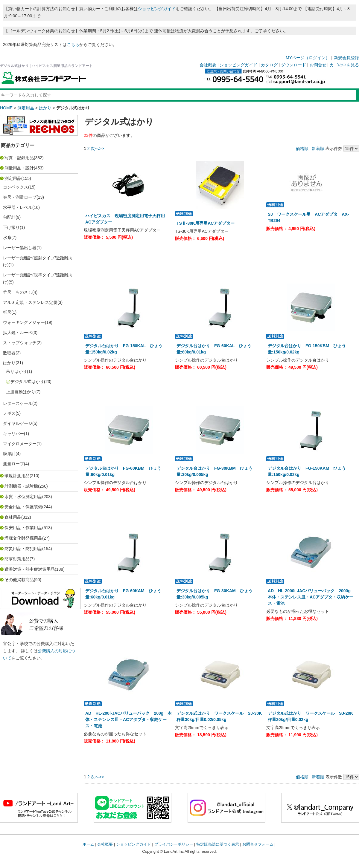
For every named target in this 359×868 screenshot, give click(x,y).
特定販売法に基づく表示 (218, 844)
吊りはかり (16, 371)
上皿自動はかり (21, 392)
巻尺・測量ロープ (20, 197)
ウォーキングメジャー (24, 322)
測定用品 (26, 108)
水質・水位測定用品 (23, 497)
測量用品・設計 (19, 168)
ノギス (9, 413)
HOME (6, 108)
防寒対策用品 (17, 559)
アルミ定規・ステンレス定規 (30, 302)
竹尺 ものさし (18, 292)
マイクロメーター (20, 444)
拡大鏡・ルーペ (18, 333)
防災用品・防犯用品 (23, 549)
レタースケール (18, 403)
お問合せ (318, 65)
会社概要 (208, 65)
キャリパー (13, 434)
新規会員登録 (346, 58)
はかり (45, 108)
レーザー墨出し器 (20, 248)
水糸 (7, 238)
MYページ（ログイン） (308, 58)
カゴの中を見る (344, 65)
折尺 (7, 312)
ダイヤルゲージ (18, 423)
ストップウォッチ (20, 343)
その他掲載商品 (19, 580)
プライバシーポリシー (174, 844)
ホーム (88, 844)
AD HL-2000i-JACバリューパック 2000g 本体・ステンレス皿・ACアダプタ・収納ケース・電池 (311, 597)
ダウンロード (293, 65)
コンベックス (16, 187)
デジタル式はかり (27, 382)
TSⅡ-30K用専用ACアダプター (208, 223)
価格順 (302, 149)
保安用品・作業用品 (23, 528)
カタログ (269, 65)
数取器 (9, 353)
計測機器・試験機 (21, 486)
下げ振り (11, 227)
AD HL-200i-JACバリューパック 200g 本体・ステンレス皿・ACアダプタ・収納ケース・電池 (128, 719)
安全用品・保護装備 (23, 507)
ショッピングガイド (157, 9)
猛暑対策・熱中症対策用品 (30, 569)
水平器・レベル (18, 207)
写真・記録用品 (19, 158)
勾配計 (9, 217)
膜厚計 (9, 454)
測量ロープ (13, 464)
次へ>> (97, 149)
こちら (73, 45)
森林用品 (13, 517)
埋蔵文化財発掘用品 (23, 538)
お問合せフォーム (258, 844)
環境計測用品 (17, 476)
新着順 (318, 149)
